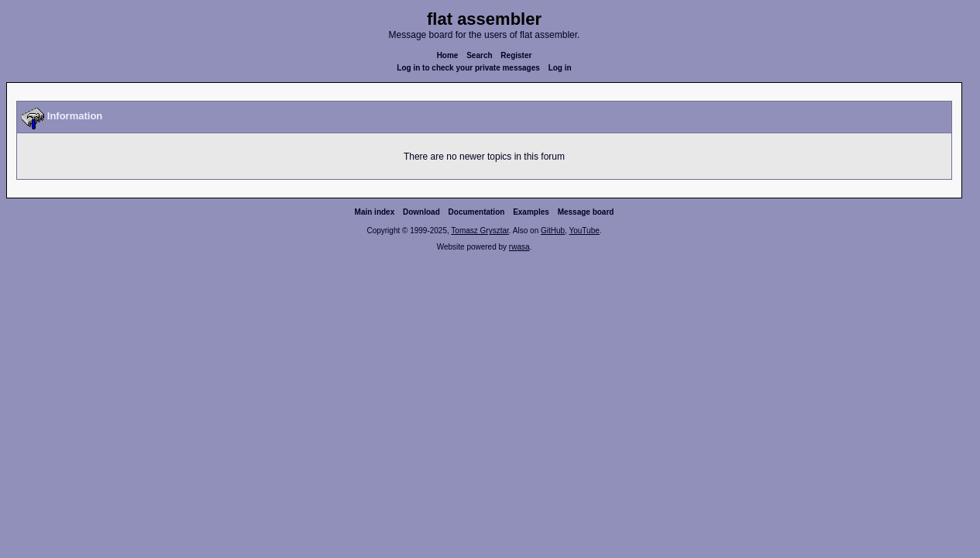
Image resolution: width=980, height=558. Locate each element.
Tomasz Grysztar (480, 231)
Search (479, 55)
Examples (531, 212)
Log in (560, 68)
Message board (586, 212)
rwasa (519, 247)
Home (448, 55)
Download (421, 212)
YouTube (584, 231)
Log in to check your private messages (468, 68)
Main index (375, 212)
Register (516, 55)
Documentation (477, 212)
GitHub (553, 231)
